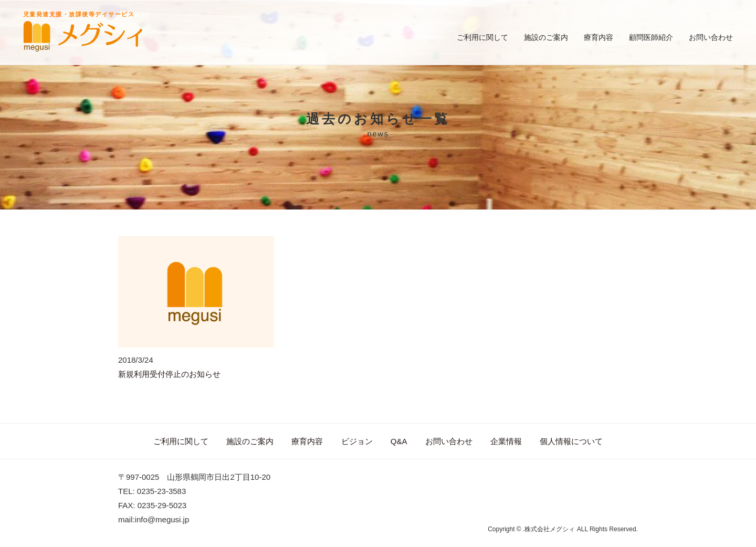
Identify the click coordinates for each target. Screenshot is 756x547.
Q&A (399, 441)
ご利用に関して (482, 37)
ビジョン (357, 441)
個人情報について (571, 441)
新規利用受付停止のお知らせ (169, 374)
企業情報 (506, 441)
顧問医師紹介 (651, 37)
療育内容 (598, 37)
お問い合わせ (711, 37)
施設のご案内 (546, 37)
